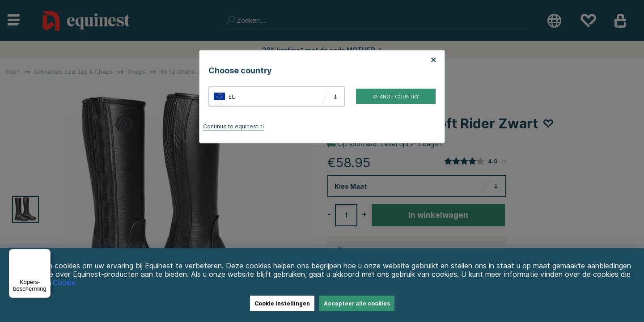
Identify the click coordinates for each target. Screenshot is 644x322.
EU (232, 96)
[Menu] (45, 254)
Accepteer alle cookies (357, 303)
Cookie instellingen (282, 303)
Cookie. (65, 283)
